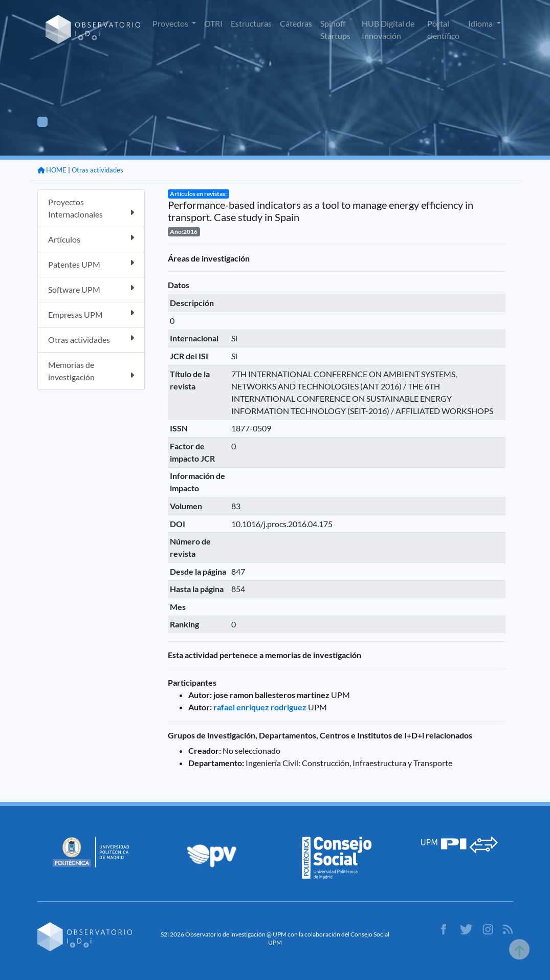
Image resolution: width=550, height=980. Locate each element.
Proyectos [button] (171, 23)
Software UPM (91, 289)
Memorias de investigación (91, 371)
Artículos (91, 239)
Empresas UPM (91, 314)
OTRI (213, 23)
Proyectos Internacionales (91, 208)
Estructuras (251, 23)
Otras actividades (97, 170)
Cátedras (296, 23)
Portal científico (443, 29)
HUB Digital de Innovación (388, 29)
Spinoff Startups (335, 29)
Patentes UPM (91, 264)
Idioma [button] (481, 23)
